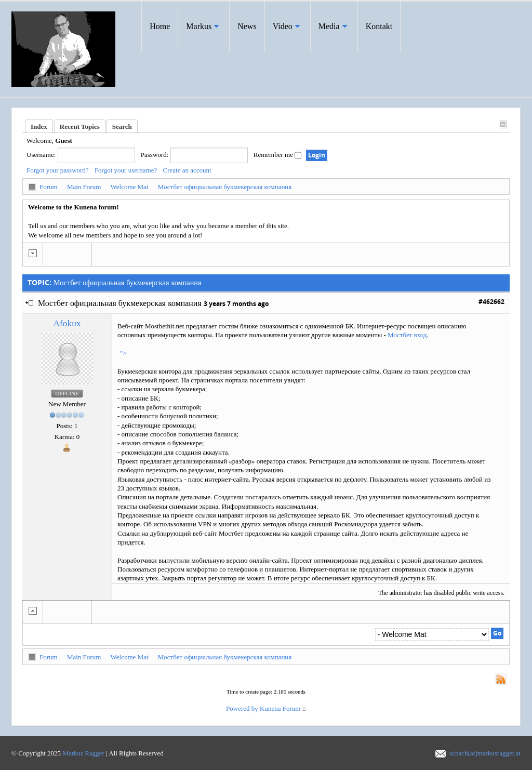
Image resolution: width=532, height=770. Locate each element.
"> (123, 353)
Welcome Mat (130, 187)
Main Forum (84, 187)
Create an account (187, 170)
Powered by (242, 708)
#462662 (491, 302)
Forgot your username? (126, 170)
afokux (67, 323)
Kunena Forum (280, 708)
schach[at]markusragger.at (485, 753)
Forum (49, 187)
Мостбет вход (407, 335)
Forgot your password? (58, 170)
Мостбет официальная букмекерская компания (225, 187)
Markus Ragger (83, 753)
